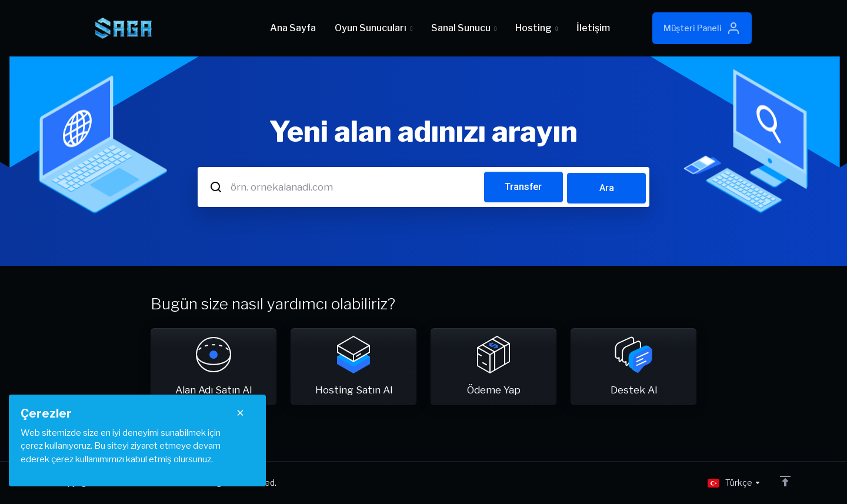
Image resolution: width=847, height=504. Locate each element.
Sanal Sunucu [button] (464, 28)
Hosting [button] (536, 28)
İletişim (593, 28)
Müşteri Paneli (702, 28)
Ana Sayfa (293, 28)
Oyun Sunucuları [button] (374, 28)
